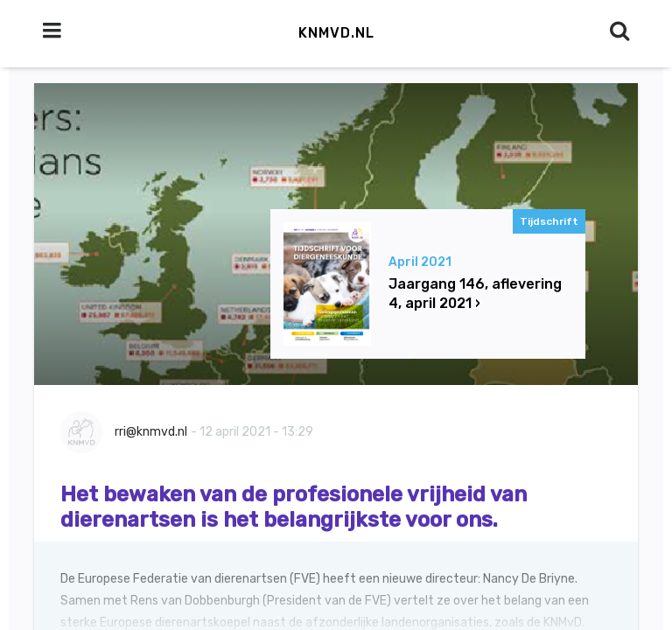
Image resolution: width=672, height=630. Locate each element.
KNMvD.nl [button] (336, 33)
